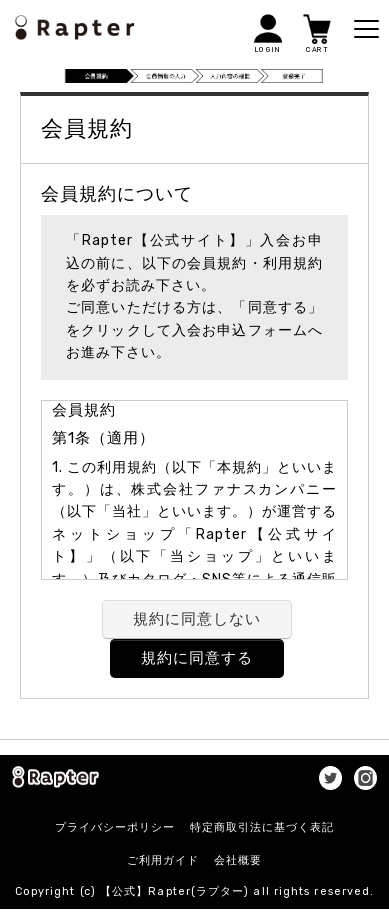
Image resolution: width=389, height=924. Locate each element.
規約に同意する (197, 658)
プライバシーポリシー (115, 827)
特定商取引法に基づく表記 (262, 827)
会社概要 (238, 860)
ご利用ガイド (163, 860)
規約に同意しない (197, 619)
